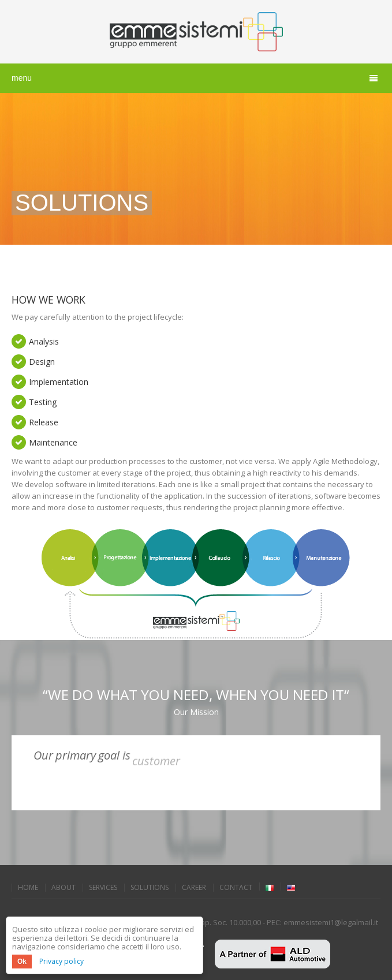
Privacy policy (61, 961)
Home (28, 888)
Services (103, 888)
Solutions (150, 888)
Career (194, 888)
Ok (22, 962)
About (64, 888)
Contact (236, 888)
